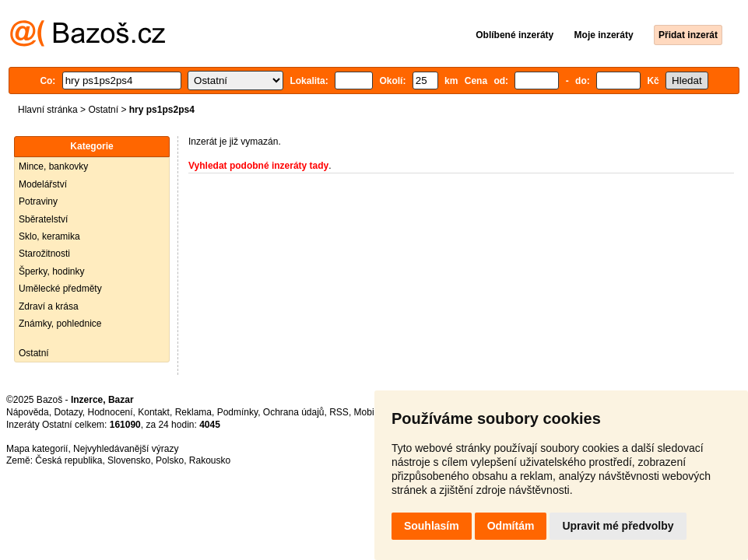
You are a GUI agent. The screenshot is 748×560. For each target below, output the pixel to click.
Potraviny (38, 201)
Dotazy (68, 412)
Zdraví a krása (49, 306)
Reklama (193, 412)
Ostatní (103, 110)
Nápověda (28, 412)
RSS (339, 412)
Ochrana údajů (294, 412)
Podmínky (237, 412)
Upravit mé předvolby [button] (618, 526)
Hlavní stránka (48, 110)
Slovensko (129, 460)
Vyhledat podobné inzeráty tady (258, 166)
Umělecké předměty (60, 289)
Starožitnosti (44, 254)
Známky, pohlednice (60, 324)
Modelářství (43, 184)
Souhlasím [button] (432, 526)
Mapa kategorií (37, 449)
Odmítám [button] (511, 526)
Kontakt (154, 412)
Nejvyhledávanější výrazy (126, 449)
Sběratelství (43, 219)
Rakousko (210, 460)
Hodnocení (111, 412)
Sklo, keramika (49, 236)
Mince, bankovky (53, 166)
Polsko (170, 460)
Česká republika (68, 460)
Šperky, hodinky (52, 271)
